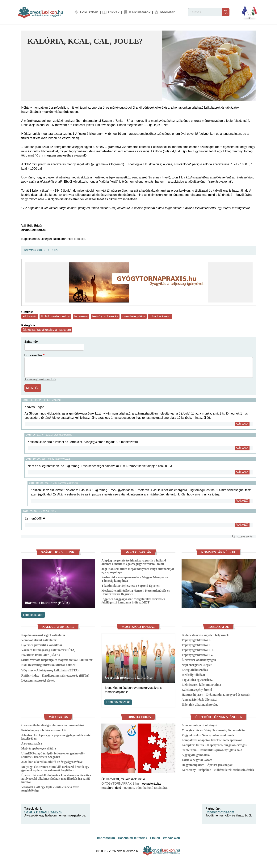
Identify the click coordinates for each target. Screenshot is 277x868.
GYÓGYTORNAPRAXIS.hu (120, 783)
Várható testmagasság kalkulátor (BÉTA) (48, 649)
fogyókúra (81, 316)
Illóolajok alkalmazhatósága (200, 704)
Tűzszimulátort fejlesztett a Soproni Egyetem (131, 585)
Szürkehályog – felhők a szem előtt (44, 730)
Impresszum (106, 838)
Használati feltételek (133, 838)
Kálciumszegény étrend (197, 689)
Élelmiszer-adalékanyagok (199, 659)
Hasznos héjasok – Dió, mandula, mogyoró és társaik (216, 694)
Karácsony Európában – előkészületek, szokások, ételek (218, 769)
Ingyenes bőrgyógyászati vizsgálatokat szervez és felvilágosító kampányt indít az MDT (133, 600)
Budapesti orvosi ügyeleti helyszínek (205, 634)
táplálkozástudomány (55, 316)
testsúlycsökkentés (105, 316)
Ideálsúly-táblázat (193, 674)
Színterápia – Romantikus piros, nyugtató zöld (212, 750)
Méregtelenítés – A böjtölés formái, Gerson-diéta (213, 730)
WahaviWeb (172, 838)
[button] (209, 66)
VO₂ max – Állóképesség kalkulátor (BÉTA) (50, 670)
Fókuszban (89, 12)
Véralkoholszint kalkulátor (39, 639)
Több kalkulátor (33, 614)
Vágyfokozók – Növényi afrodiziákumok (208, 735)
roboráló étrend (160, 316)
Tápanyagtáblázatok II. (197, 644)
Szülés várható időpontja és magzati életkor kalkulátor (57, 659)
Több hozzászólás (118, 701)
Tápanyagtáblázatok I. (196, 639)
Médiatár (167, 12)
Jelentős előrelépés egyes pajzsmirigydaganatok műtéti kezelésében (57, 736)
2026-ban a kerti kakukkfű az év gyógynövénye (52, 761)
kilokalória (30, 316)
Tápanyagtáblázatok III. (197, 649)
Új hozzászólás (242, 536)
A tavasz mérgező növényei (199, 725)
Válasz (242, 424)
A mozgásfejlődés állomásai (199, 699)
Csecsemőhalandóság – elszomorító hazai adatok (53, 725)
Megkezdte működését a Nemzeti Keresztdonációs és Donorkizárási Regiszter (135, 592)
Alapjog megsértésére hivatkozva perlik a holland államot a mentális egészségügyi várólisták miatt (134, 562)
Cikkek (114, 12)
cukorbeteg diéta (134, 316)
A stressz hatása (32, 743)
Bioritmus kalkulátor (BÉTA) (47, 602)
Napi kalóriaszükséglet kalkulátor (43, 634)
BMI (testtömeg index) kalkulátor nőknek (48, 664)
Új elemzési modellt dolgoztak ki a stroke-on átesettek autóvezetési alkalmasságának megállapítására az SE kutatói (56, 778)
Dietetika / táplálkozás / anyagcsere (47, 330)
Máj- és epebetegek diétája (39, 748)
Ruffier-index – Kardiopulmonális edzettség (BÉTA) (55, 675)
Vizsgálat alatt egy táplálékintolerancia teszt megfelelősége (50, 788)
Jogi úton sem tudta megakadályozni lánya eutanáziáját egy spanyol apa (138, 570)
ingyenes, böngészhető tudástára (144, 787)
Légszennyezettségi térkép (38, 680)
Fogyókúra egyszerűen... (197, 679)
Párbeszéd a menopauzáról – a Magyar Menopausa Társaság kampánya (135, 579)
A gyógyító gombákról (196, 755)
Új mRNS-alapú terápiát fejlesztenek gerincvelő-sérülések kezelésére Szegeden (53, 755)
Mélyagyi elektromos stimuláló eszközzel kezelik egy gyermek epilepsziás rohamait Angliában (55, 768)
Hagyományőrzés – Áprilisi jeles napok (207, 764)
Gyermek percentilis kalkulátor (42, 644)
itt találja (80, 239)
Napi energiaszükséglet (197, 664)
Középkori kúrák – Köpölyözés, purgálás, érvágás (214, 745)
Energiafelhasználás (195, 669)
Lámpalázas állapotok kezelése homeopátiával (212, 740)
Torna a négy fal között (197, 759)
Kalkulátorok (140, 12)
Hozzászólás (34, 355)
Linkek (155, 838)
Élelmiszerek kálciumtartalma (201, 684)
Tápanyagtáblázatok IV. (197, 654)
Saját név (31, 342)
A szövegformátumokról (40, 379)
